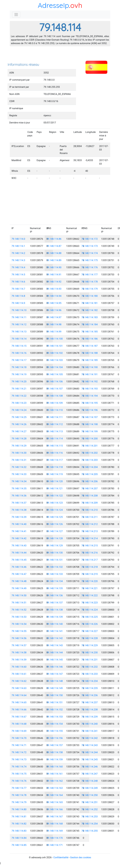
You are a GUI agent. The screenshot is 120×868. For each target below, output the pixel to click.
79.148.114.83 (19, 831)
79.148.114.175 (90, 260)
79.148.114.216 (90, 553)
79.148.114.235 (90, 688)
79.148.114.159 (55, 759)
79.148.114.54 (19, 624)
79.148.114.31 (19, 460)
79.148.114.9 (18, 303)
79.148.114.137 (55, 603)
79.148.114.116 (55, 453)
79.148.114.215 (90, 546)
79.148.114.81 (19, 817)
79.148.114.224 (90, 610)
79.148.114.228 (90, 638)
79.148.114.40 (19, 524)
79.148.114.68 (19, 724)
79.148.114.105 (55, 374)
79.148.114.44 (19, 553)
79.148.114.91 (54, 275)
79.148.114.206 (90, 481)
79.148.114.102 (55, 353)
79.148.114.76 (19, 781)
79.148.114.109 (55, 403)
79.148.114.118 (55, 467)
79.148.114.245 (90, 759)
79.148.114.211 (90, 517)
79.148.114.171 (55, 845)
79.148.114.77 (19, 788)
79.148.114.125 (55, 517)
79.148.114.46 (19, 567)
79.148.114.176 (90, 267)
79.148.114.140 (55, 624)
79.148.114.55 (19, 631)
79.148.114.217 (90, 560)
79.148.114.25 (19, 417)
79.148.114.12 (19, 324)
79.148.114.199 (90, 431)
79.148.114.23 (19, 403)
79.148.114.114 (55, 439)
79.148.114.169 (55, 831)
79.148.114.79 (19, 802)
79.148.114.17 (19, 360)
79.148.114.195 (90, 403)
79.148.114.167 (55, 817)
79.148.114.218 (90, 567)
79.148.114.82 (19, 824)
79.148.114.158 (55, 752)
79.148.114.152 (55, 710)
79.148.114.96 (54, 310)
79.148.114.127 (55, 531)
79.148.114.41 (19, 531)
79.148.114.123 (55, 503)
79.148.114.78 (19, 795)
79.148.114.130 (55, 553)
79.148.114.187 (90, 346)
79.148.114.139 (55, 617)
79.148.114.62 (19, 681)
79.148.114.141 (55, 631)
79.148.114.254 (90, 824)
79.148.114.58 (19, 653)
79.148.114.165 (55, 802)
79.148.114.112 (55, 424)
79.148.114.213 (90, 531)
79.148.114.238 (90, 710)
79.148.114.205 (90, 474)
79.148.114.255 (90, 831)
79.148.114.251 (90, 802)
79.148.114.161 (55, 774)
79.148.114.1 (18, 246)
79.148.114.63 (19, 688)
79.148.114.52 (19, 610)
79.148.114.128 (55, 538)
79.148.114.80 (19, 809)
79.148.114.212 (90, 524)
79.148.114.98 (54, 324)
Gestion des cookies (81, 857)
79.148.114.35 (19, 489)
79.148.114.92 (54, 282)
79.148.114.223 (90, 603)
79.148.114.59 (19, 660)
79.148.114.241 (90, 731)
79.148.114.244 (90, 752)
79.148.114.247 (90, 774)
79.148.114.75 (19, 774)
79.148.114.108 (55, 396)
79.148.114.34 (19, 481)
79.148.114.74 (19, 767)
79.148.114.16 (19, 353)
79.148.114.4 (18, 267)
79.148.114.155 (55, 731)
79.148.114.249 (90, 788)
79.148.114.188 (90, 353)
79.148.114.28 (19, 439)
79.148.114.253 (90, 817)
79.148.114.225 (90, 617)
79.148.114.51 (19, 603)
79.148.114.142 (55, 638)
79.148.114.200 (90, 439)
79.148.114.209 (90, 503)
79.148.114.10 (19, 310)
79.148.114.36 (19, 496)
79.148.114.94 (54, 296)
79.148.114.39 (19, 517)
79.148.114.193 (90, 389)
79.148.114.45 (19, 560)
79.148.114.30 (19, 453)
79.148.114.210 (90, 510)
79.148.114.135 (55, 588)
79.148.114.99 (54, 332)
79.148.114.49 (19, 588)
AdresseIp (53, 5)
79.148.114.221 (90, 588)
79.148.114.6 (18, 282)
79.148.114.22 (19, 396)
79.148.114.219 (90, 574)
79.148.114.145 (55, 660)
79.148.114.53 (19, 617)
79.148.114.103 (55, 360)
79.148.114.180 (90, 296)
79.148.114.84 (19, 838)
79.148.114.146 (55, 667)
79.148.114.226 (90, 624)
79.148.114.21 (19, 389)
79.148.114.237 (90, 702)
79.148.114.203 (90, 460)
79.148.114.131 (55, 560)
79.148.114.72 (19, 752)
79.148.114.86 (54, 239)
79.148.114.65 (19, 702)
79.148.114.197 (90, 417)
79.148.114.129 (55, 546)
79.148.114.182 (90, 310)
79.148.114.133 (55, 574)
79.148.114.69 (19, 731)
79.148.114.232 (90, 667)
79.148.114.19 (19, 374)
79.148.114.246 (90, 767)
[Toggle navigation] (16, 15)
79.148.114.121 (55, 489)
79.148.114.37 (19, 503)
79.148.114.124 (55, 510)
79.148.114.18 (19, 367)
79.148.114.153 (55, 717)
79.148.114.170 (55, 838)
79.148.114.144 (55, 653)
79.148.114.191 (90, 374)
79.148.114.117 (55, 460)
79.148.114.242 (90, 738)
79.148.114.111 (55, 417)
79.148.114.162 (55, 781)
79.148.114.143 (55, 645)
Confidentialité (61, 857)
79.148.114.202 (90, 453)
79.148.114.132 (55, 567)
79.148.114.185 (90, 332)
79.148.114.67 (19, 717)
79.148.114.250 (90, 795)
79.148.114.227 (90, 631)
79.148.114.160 (55, 767)
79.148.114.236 (90, 695)
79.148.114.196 (90, 410)
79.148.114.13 (19, 332)
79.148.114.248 (90, 781)
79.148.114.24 (19, 410)
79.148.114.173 (90, 246)
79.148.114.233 (90, 674)
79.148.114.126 (55, 524)
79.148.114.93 (54, 289)
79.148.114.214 (90, 538)
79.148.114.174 (90, 253)
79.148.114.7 (18, 289)
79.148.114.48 (19, 581)
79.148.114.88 (54, 253)
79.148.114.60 (19, 667)
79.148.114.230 (90, 653)
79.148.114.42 (19, 538)
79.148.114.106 (55, 382)
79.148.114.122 (55, 496)
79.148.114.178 (90, 282)
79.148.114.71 (19, 745)
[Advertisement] (60, 55)
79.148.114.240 (90, 724)
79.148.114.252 (90, 809)
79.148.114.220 (90, 581)
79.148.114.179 (90, 289)
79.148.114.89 (54, 260)
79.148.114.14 (19, 339)
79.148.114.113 (55, 431)
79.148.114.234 (90, 681)
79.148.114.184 (90, 324)
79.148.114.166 (55, 809)
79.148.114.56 (19, 638)
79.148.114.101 (55, 346)
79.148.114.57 (19, 645)
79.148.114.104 (55, 367)
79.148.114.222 (90, 595)
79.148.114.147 (55, 674)
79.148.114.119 (55, 474)
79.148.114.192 (90, 382)
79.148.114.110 (55, 410)
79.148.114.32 (19, 467)
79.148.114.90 (54, 267)
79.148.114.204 (90, 467)
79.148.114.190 (90, 367)
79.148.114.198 (90, 424)
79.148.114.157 (55, 745)
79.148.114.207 (90, 489)
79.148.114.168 (55, 824)
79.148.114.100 (55, 339)
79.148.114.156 (55, 738)
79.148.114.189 (90, 360)
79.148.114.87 (54, 246)
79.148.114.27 (19, 431)
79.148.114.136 (55, 595)
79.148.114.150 (55, 695)
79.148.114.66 (19, 710)
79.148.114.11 (19, 317)
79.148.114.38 (19, 510)
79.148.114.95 (54, 303)
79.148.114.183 (90, 317)
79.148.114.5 (18, 275)
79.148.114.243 (90, 745)
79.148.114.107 (55, 389)
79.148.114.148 (55, 681)
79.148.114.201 (90, 446)
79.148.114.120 (55, 481)
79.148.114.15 (19, 346)
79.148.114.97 (54, 317)
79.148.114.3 (18, 260)
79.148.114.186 (90, 339)
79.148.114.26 (19, 424)
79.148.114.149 (55, 688)
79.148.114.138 (55, 610)
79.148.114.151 (55, 702)
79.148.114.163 (55, 788)
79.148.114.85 (19, 845)
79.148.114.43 (19, 546)
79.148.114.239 (90, 717)
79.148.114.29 (19, 446)
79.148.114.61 (19, 674)
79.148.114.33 (19, 474)
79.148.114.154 (55, 724)
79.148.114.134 (55, 581)
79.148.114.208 (90, 496)
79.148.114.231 (90, 660)
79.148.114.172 (90, 239)
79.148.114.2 (18, 253)
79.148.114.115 (55, 446)
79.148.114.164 (55, 795)
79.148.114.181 (90, 303)
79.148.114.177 (90, 275)
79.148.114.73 (19, 759)
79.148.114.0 (18, 239)
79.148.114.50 (19, 595)
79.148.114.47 (19, 574)
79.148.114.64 (19, 695)
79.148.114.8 (18, 296)
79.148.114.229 (90, 645)
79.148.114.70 (19, 738)
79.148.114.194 (90, 396)
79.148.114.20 (19, 382)
